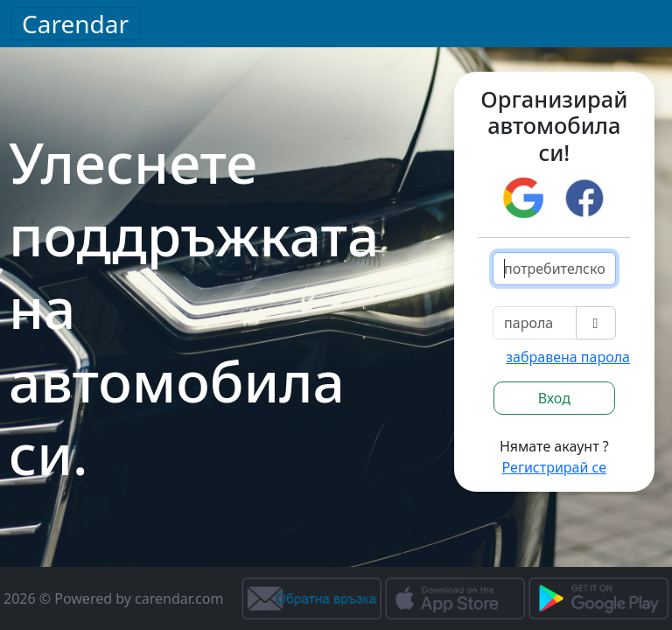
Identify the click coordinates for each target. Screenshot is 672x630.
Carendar (75, 24)
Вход (554, 398)
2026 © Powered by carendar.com (113, 598)
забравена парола (568, 357)
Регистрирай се (555, 467)
